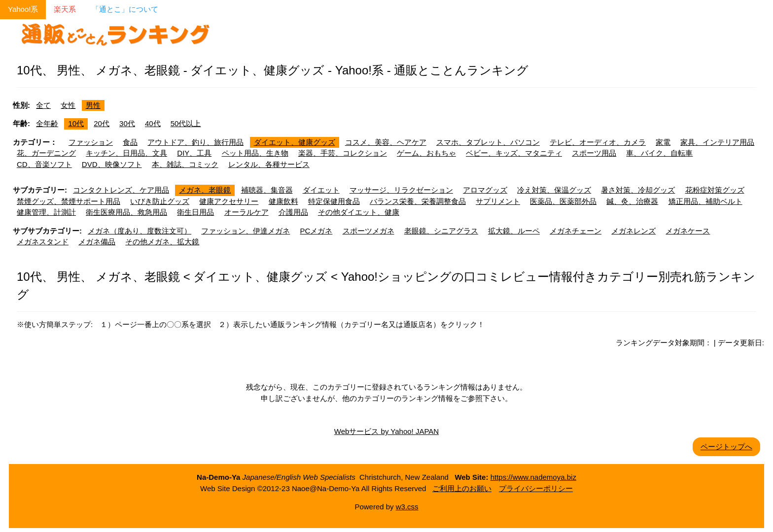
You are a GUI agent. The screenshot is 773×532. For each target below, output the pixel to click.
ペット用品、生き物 (255, 153)
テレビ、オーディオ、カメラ (598, 142)
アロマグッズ (485, 190)
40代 (153, 123)
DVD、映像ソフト (112, 164)
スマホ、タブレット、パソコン (488, 142)
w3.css (407, 507)
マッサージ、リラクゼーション (401, 190)
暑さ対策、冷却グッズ (638, 190)
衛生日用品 (195, 212)
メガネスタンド (43, 242)
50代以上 (186, 123)
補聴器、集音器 (267, 190)
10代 (76, 123)
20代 (102, 123)
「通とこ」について (125, 9)
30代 (127, 123)
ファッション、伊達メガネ (246, 231)
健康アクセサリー (229, 201)
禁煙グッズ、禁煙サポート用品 (69, 201)
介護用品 (293, 212)
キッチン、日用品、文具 (126, 153)
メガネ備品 (97, 242)
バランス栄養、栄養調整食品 (418, 201)
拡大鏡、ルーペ (514, 231)
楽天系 (65, 9)
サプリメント (498, 201)
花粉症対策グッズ (715, 190)
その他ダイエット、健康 (359, 212)
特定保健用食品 (334, 201)
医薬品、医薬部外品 (563, 201)
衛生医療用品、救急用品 (126, 212)
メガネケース (688, 231)
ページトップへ (726, 447)
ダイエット (321, 190)
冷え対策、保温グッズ (554, 190)
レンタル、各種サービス (269, 164)
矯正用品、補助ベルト (705, 201)
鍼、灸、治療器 (632, 201)
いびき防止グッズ (160, 201)
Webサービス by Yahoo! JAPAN (386, 431)
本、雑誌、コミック (185, 164)
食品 (130, 142)
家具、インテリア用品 (717, 142)
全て (43, 105)
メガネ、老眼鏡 (205, 190)
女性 (68, 105)
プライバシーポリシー (536, 488)
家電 (663, 142)
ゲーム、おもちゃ (426, 153)
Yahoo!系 (23, 9)
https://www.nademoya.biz (533, 477)
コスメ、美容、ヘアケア (386, 142)
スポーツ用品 (594, 153)
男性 (93, 105)
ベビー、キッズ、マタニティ (514, 153)
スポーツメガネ (369, 231)
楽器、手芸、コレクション (343, 153)
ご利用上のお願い (462, 488)
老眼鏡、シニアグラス (441, 231)
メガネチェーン (576, 231)
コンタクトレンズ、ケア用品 (121, 190)
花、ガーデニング (46, 153)
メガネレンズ (633, 231)
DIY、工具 (194, 153)
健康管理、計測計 (46, 212)
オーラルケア (246, 212)
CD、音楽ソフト (44, 164)
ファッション (91, 142)
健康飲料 (283, 201)
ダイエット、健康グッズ (295, 142)
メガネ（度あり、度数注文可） (140, 231)
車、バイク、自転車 (659, 153)
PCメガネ (316, 231)
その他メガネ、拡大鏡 (162, 242)
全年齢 (47, 123)
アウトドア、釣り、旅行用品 (195, 142)
